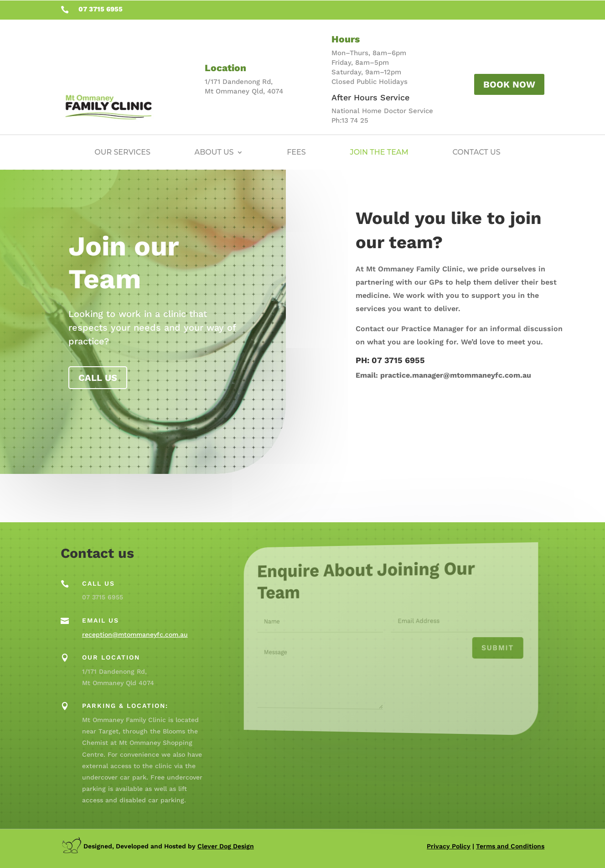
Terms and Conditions (510, 846)
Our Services (122, 152)
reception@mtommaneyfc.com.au (135, 634)
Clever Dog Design (226, 846)
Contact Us (477, 152)
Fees (296, 152)
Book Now (509, 84)
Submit (479, 649)
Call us (98, 378)
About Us (214, 152)
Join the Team (379, 152)
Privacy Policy (449, 846)
